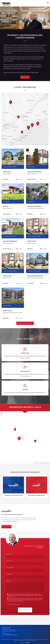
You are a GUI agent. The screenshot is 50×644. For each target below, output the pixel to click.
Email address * (10, 568)
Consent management (31, 641)
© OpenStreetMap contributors (43, 145)
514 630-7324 (6, 20)
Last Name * (9, 561)
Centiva (27, 642)
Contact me (25, 77)
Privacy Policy (10, 604)
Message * (9, 581)
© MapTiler (36, 145)
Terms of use (17, 604)
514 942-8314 (6, 19)
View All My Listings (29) (25, 323)
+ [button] (3, 95)
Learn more (6, 527)
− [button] (3, 96)
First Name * (9, 554)
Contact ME (25, 610)
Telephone (9, 574)
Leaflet (33, 145)
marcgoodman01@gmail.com (9, 22)
